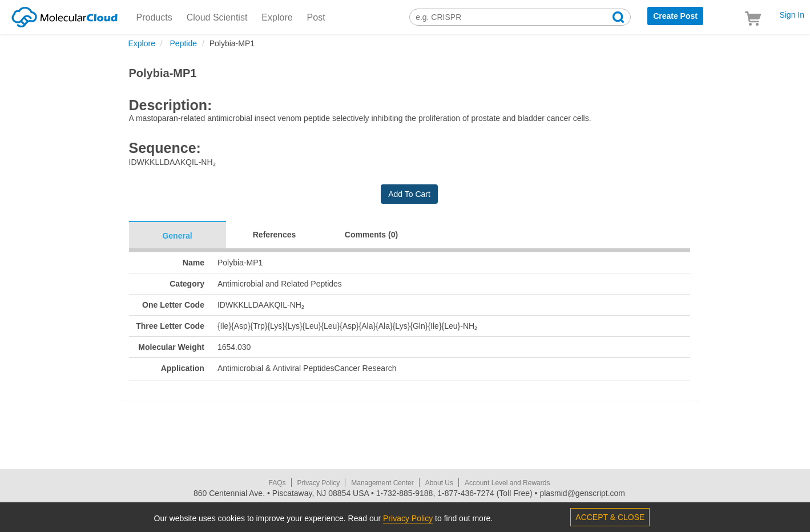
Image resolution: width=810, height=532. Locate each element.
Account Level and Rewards (507, 483)
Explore (277, 17)
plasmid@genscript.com (582, 493)
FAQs (277, 483)
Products (154, 17)
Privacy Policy (319, 483)
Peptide (182, 43)
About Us (439, 483)
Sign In (792, 15)
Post (316, 17)
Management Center (382, 483)
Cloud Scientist (217, 17)
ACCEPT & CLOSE (610, 517)
